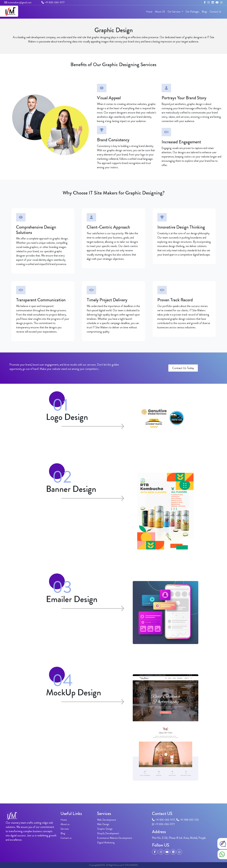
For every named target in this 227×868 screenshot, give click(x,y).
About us (65, 824)
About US (160, 12)
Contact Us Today (183, 368)
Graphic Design (105, 829)
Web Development (107, 820)
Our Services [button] (174, 12)
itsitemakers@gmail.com (18, 2)
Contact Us (215, 12)
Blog (63, 833)
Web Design (103, 824)
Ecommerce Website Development (115, 838)
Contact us (66, 838)
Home (149, 12)
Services (65, 829)
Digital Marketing (106, 843)
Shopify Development (108, 833)
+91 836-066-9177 (53, 2)
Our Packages (192, 12)
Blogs (204, 12)
